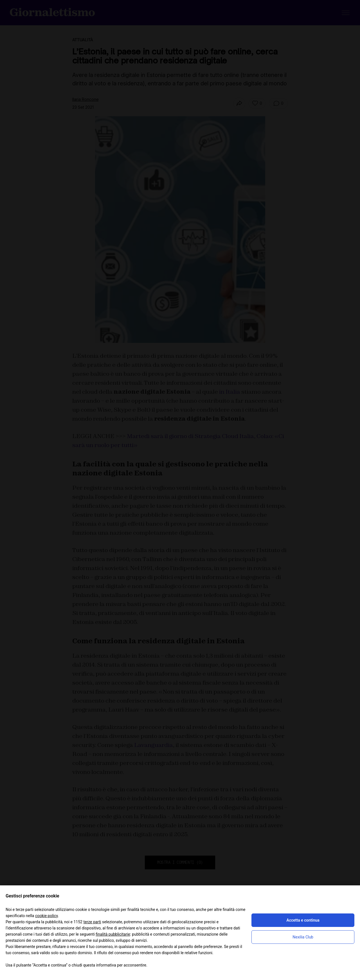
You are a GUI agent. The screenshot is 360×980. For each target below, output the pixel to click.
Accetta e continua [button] (303, 920)
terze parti (92, 922)
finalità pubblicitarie (113, 934)
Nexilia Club (303, 937)
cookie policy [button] (47, 916)
